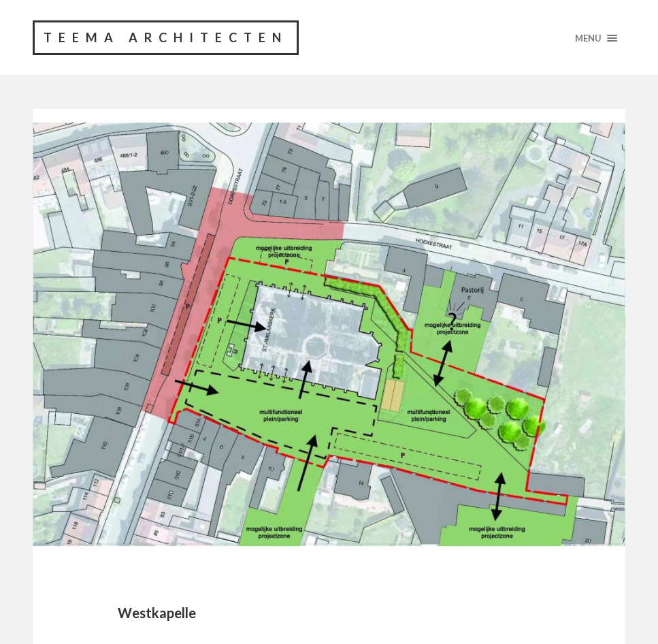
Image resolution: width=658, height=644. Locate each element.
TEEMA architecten (166, 37)
